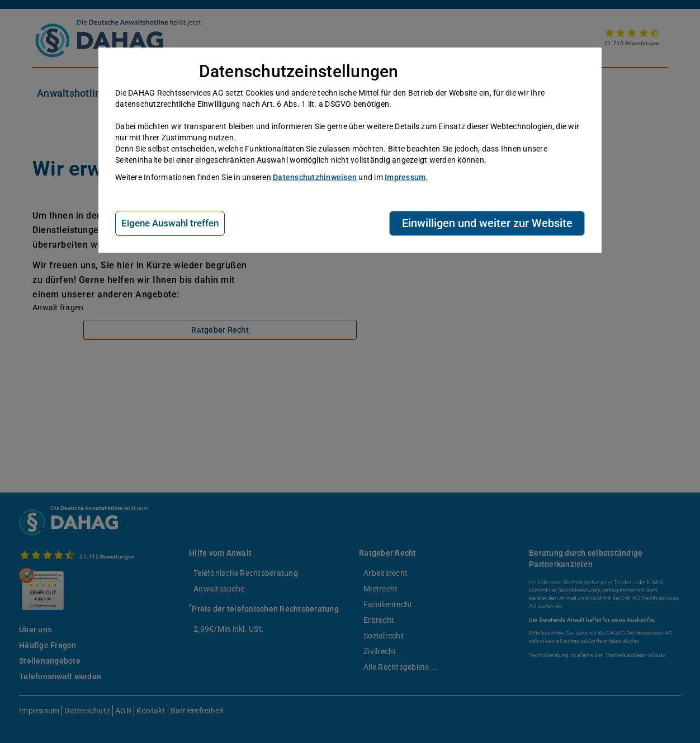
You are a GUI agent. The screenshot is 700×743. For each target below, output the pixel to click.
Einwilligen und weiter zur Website (487, 223)
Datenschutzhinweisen (315, 177)
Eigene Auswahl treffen (170, 223)
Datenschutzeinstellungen (299, 71)
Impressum (405, 177)
